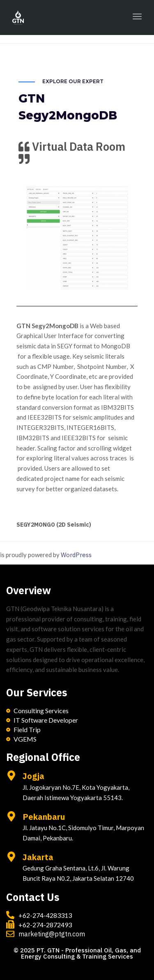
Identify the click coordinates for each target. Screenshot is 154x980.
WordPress (76, 555)
